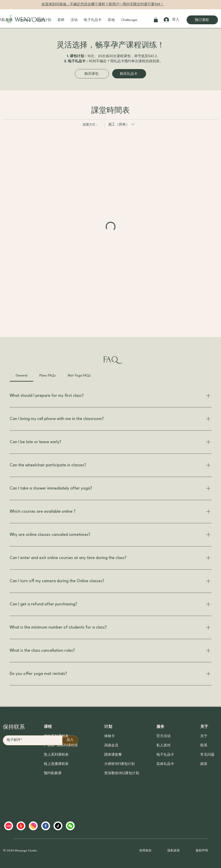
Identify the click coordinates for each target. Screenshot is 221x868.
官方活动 (163, 736)
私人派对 (163, 746)
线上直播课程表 (56, 764)
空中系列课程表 (56, 736)
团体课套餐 (113, 755)
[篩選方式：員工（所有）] (120, 125)
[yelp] (21, 826)
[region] (89, 826)
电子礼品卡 (165, 755)
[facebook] (46, 826)
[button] (25, 20)
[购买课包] (92, 74)
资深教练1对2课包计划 (121, 773)
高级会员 (111, 746)
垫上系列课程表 (56, 755)
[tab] (22, 376)
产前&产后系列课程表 (61, 746)
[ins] (33, 826)
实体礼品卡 (165, 764)
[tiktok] (58, 826)
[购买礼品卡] (129, 74)
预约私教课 (53, 773)
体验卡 (110, 736)
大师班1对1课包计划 (119, 764)
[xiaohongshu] (9, 826)
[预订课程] (202, 20)
